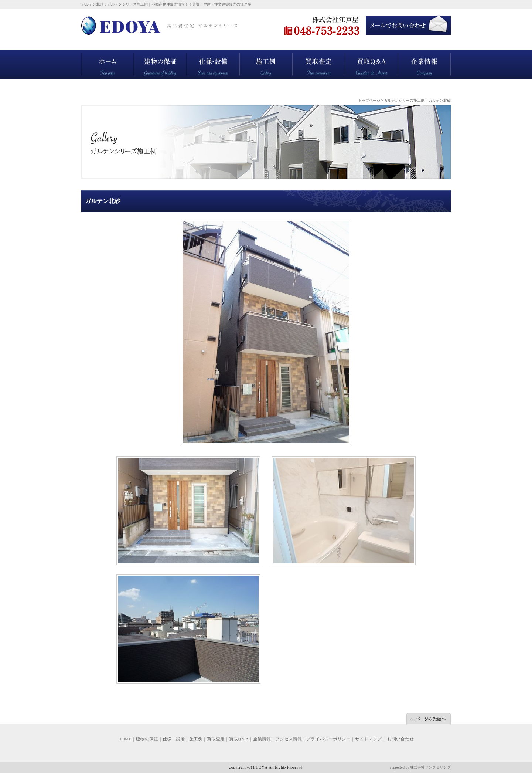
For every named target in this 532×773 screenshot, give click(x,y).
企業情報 (407, 83)
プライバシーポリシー (328, 739)
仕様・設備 (198, 83)
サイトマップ (369, 739)
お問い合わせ (400, 739)
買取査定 (301, 83)
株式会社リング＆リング (430, 767)
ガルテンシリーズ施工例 (404, 100)
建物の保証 (145, 83)
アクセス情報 (289, 739)
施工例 (246, 83)
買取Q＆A (355, 83)
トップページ (369, 100)
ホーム (88, 83)
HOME (125, 739)
